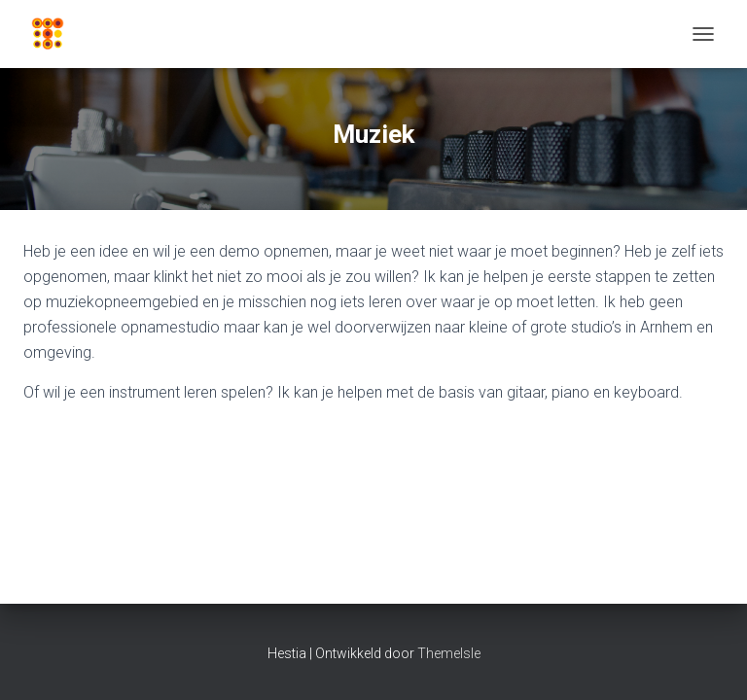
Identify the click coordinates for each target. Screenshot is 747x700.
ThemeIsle (449, 653)
